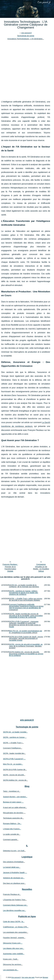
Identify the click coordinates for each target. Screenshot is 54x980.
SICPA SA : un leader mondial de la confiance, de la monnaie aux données (24, 586)
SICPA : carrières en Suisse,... (15, 737)
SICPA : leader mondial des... (14, 753)
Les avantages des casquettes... (16, 932)
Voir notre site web (28, 977)
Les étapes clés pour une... (14, 948)
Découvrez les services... (13, 964)
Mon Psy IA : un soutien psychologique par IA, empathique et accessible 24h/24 (26, 632)
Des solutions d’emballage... (14, 862)
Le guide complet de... (12, 834)
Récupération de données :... (14, 813)
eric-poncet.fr (27, 33)
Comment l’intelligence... (13, 748)
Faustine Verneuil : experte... (14, 938)
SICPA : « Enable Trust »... (13, 743)
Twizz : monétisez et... (12, 791)
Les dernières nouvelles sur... (14, 910)
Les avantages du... (11, 970)
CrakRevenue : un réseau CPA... (16, 927)
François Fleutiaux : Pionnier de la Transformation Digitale (10, 568)
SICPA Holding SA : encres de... (15, 780)
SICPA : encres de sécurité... (14, 775)
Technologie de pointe (26, 36)
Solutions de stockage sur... (14, 878)
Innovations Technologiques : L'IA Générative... (26, 39)
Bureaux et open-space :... (13, 802)
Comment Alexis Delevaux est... (15, 905)
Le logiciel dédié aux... (12, 867)
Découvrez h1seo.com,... (13, 943)
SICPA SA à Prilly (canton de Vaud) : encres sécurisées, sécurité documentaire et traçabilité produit (26, 638)
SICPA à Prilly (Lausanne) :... (14, 759)
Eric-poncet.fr (16, 977)
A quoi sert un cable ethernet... (15, 807)
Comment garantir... (11, 840)
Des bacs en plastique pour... (14, 883)
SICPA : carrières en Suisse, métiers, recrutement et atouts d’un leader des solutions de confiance (23, 593)
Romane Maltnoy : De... (12, 824)
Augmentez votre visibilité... (14, 954)
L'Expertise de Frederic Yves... (15, 900)
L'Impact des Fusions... (12, 829)
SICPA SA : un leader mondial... (15, 732)
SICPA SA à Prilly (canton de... (15, 770)
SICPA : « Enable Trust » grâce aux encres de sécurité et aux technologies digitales (26, 599)
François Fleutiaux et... (12, 894)
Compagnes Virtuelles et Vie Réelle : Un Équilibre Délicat (41, 568)
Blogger (45, 977)
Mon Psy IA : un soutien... (13, 764)
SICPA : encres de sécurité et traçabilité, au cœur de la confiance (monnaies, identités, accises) (26, 646)
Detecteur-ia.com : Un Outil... (14, 851)
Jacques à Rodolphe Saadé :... (15, 873)
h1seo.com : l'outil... (11, 959)
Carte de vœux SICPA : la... (14, 922)
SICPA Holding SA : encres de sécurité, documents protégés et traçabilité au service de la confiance (26, 654)
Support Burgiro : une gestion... (15, 797)
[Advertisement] (27, 68)
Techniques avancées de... (13, 818)
